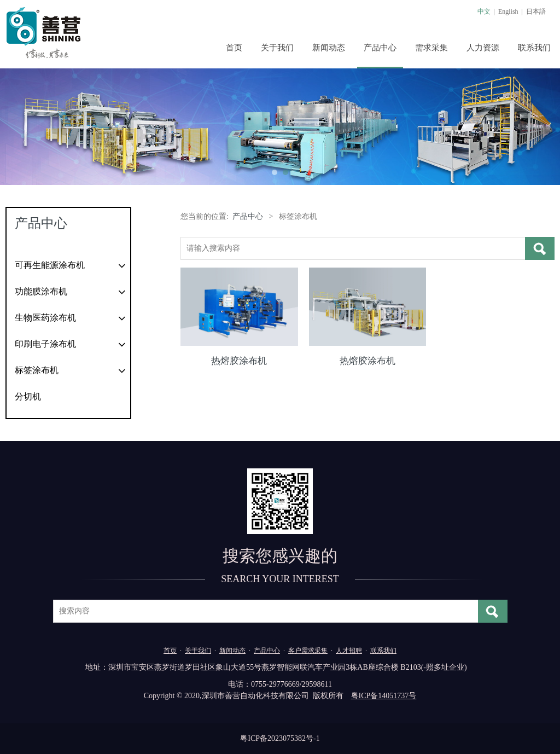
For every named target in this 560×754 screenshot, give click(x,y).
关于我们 (277, 48)
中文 (484, 11)
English (508, 11)
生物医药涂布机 (45, 318)
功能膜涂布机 (41, 291)
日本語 (536, 11)
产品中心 (380, 48)
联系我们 (534, 48)
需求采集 (431, 48)
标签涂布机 (37, 370)
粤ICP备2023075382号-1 (280, 738)
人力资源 (483, 48)
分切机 (28, 396)
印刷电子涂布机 (45, 344)
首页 (234, 48)
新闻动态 (329, 48)
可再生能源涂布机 (50, 265)
